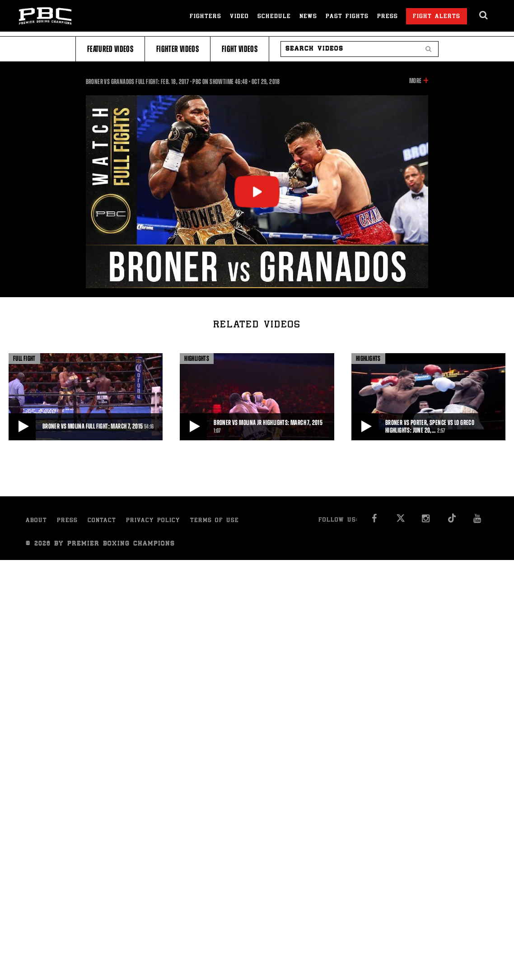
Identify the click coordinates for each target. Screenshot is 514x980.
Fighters (206, 17)
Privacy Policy (153, 521)
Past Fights (347, 17)
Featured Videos (110, 49)
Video (239, 17)
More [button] (415, 81)
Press (388, 17)
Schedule (274, 17)
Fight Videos (240, 49)
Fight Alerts (437, 17)
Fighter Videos (178, 49)
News (308, 17)
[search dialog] (484, 15)
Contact (102, 521)
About (36, 521)
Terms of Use (215, 521)
